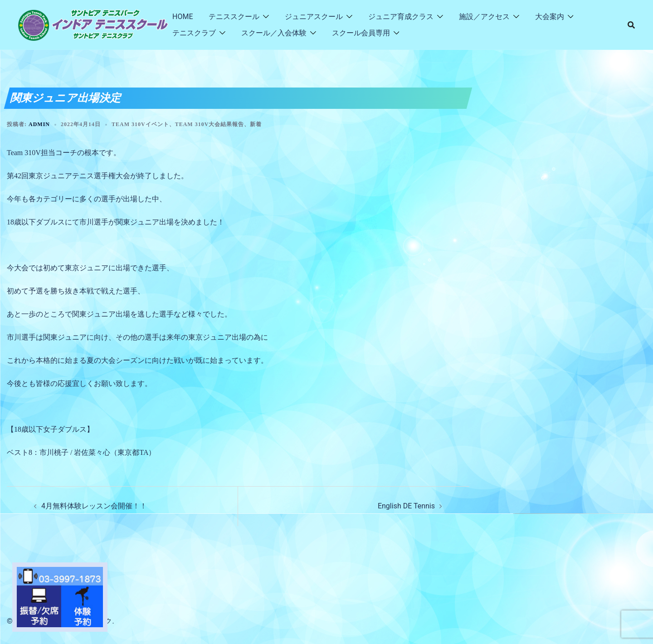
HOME (183, 17)
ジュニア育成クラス (401, 17)
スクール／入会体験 (274, 33)
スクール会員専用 (361, 33)
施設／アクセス (484, 17)
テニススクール (234, 17)
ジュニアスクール (314, 17)
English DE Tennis (406, 506)
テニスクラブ (194, 33)
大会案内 (550, 17)
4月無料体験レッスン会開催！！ (94, 506)
